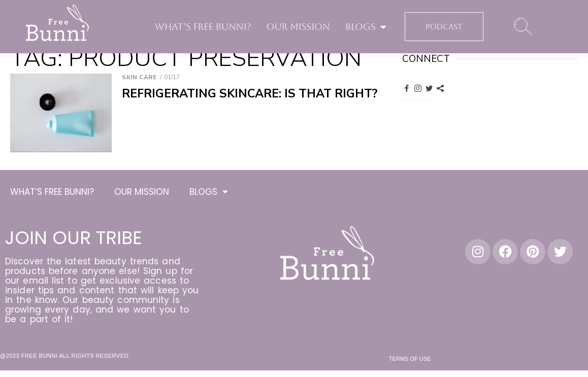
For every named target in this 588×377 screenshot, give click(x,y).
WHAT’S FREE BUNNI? (203, 27)
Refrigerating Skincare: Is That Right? (250, 94)
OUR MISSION (298, 27)
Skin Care (139, 77)
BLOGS (366, 27)
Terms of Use (410, 360)
